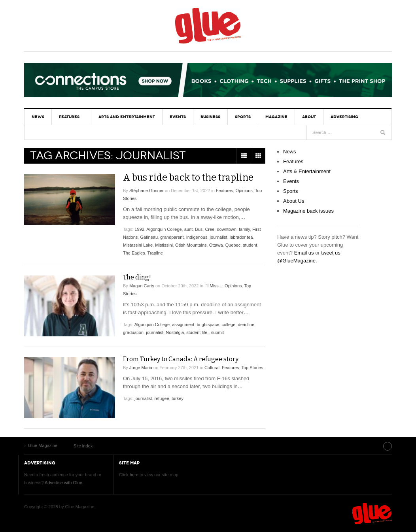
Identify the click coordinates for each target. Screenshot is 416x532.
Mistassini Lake (138, 245)
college (229, 324)
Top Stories (252, 368)
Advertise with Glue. (64, 482)
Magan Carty (142, 286)
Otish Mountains (191, 245)
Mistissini (164, 245)
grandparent (172, 237)
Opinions (244, 191)
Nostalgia (175, 332)
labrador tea (241, 237)
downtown (227, 229)
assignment (183, 324)
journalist (219, 237)
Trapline (155, 253)
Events (175, 117)
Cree (210, 229)
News (38, 117)
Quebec (233, 245)
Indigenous (197, 237)
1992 (139, 229)
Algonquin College (164, 229)
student (250, 245)
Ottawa (216, 245)
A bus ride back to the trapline (190, 177)
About (303, 117)
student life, (197, 332)
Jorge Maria (141, 368)
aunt (188, 229)
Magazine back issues (308, 211)
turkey (178, 398)
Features (68, 117)
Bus (199, 229)
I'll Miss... (213, 286)
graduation (133, 332)
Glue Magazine (208, 26)
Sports (239, 117)
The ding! (137, 277)
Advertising (338, 117)
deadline (246, 324)
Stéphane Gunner (147, 191)
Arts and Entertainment (125, 117)
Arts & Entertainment (307, 171)
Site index (372, 445)
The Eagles (134, 253)
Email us (304, 253)
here (134, 474)
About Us (294, 201)
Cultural (212, 368)
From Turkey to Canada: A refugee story (181, 359)
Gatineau (149, 237)
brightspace (208, 324)
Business (207, 117)
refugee (162, 398)
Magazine (272, 117)
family (244, 229)
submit (217, 332)
